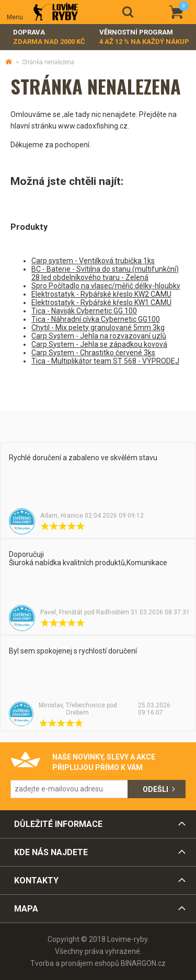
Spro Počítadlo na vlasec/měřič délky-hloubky (106, 286)
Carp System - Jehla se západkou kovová (99, 344)
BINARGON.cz (143, 963)
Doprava (49, 37)
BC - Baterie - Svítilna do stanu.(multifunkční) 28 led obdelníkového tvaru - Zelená (105, 273)
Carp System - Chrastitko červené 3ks (93, 353)
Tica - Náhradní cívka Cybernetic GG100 (96, 319)
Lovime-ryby (56, 12)
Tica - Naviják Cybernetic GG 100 (84, 311)
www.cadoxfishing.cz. (94, 126)
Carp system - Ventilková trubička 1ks (93, 261)
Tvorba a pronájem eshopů (75, 963)
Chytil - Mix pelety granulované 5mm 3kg (98, 328)
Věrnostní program (144, 37)
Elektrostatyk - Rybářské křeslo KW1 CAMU (101, 302)
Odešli (155, 789)
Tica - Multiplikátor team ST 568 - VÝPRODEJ (105, 361)
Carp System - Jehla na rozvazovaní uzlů (99, 336)
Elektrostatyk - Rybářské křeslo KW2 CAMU (101, 294)
